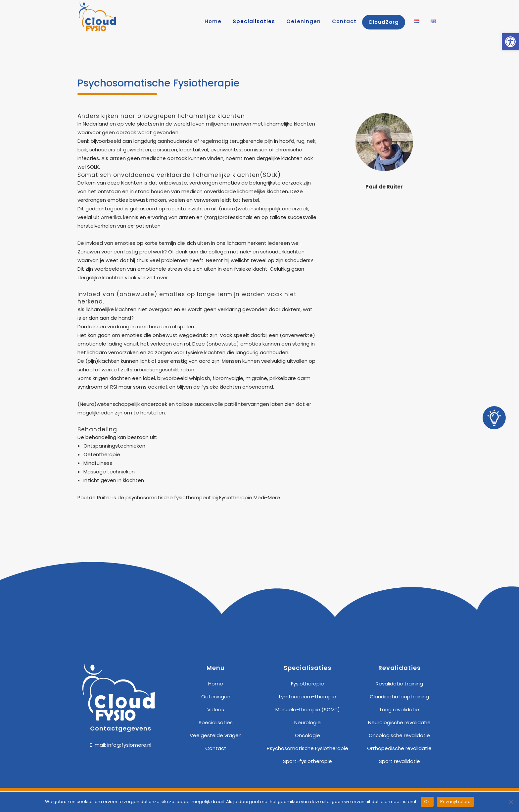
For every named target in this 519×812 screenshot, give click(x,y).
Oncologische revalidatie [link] (399, 735)
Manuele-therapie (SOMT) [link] (308, 709)
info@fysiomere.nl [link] (129, 745)
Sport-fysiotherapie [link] (307, 761)
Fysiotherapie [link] (307, 684)
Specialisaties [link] (216, 722)
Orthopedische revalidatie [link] (399, 748)
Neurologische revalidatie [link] (399, 722)
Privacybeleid (455, 802)
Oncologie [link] (307, 735)
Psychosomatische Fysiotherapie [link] (307, 748)
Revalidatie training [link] (399, 684)
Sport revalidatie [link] (400, 761)
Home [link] (216, 684)
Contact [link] (216, 748)
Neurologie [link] (307, 722)
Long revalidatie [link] (400, 709)
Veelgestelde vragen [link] (216, 735)
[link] (510, 42)
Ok (427, 802)
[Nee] (511, 802)
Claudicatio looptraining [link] (399, 697)
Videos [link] (216, 709)
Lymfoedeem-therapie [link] (307, 697)
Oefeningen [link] (216, 697)
